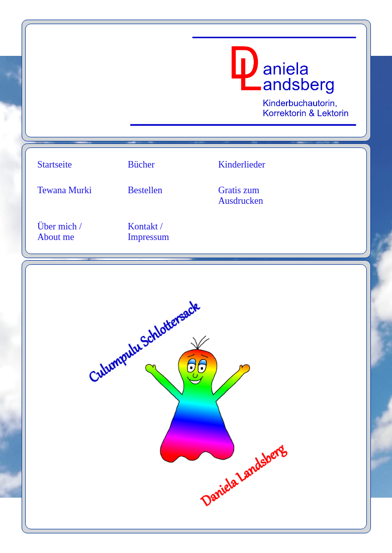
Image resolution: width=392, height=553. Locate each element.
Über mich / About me (59, 232)
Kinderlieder (242, 165)
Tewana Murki (64, 190)
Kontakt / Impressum (148, 232)
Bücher (141, 165)
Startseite (55, 165)
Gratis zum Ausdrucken (240, 195)
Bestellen (145, 190)
